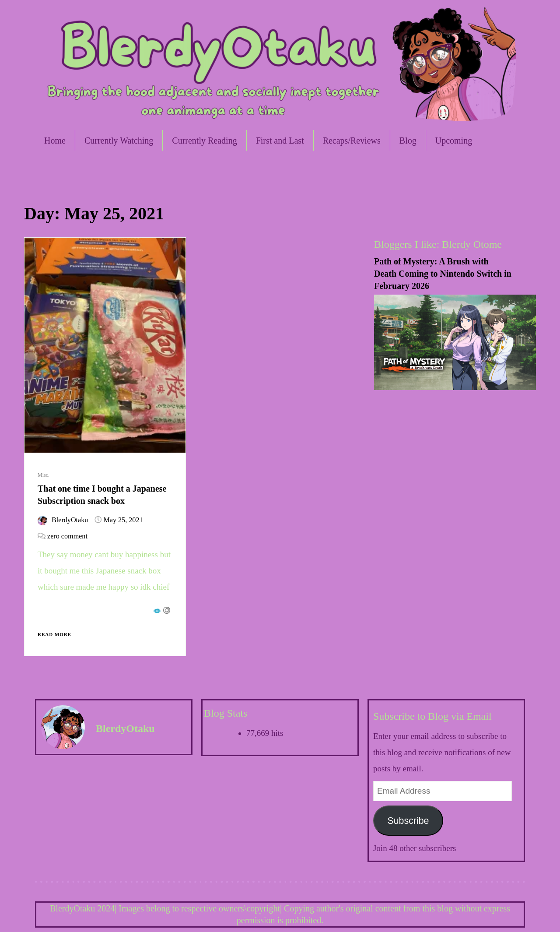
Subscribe (408, 821)
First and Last (280, 141)
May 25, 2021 (123, 520)
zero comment (67, 536)
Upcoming (454, 141)
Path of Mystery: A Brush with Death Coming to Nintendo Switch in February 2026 (443, 274)
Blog (408, 141)
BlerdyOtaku (70, 520)
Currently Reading (204, 141)
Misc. (44, 475)
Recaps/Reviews (352, 141)
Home (55, 141)
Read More (54, 634)
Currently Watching (119, 141)
